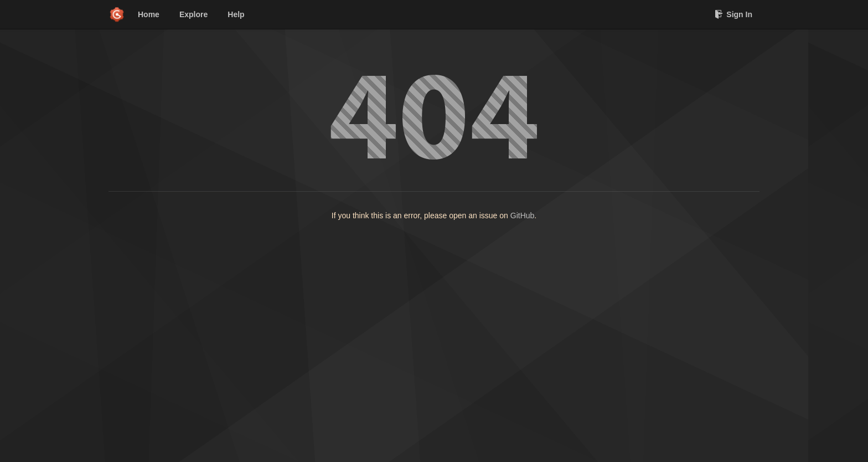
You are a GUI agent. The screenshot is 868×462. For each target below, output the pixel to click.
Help (236, 14)
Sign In (733, 14)
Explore (193, 14)
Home (149, 14)
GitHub (523, 215)
